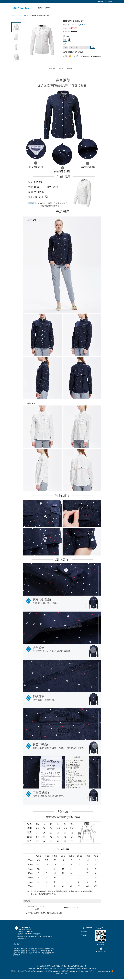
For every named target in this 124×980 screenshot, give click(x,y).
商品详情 (52, 69)
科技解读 (40, 8)
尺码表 (61, 69)
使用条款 (85, 968)
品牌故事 (84, 931)
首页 (14, 16)
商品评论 (69, 69)
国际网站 (31, 968)
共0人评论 (83, 25)
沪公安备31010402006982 (102, 971)
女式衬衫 (26, 16)
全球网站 (101, 2)
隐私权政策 (92, 968)
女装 (19, 16)
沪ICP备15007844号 (86, 971)
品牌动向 (48, 8)
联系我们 (110, 2)
